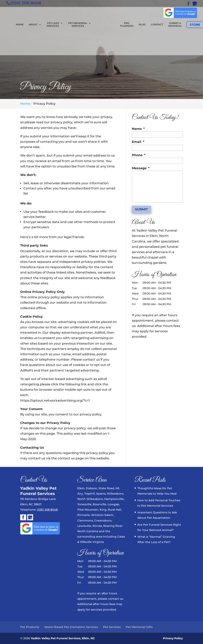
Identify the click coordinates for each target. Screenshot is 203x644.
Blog (142, 25)
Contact (157, 25)
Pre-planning (127, 25)
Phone (139, 155)
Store (195, 25)
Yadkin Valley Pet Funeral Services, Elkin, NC (63, 638)
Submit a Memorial (175, 25)
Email (138, 142)
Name (138, 129)
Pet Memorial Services (78, 25)
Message (141, 168)
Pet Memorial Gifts (139, 627)
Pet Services (112, 627)
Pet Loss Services (53, 25)
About (33, 25)
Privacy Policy (173, 638)
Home (20, 25)
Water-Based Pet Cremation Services (71, 627)
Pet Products (30, 627)
